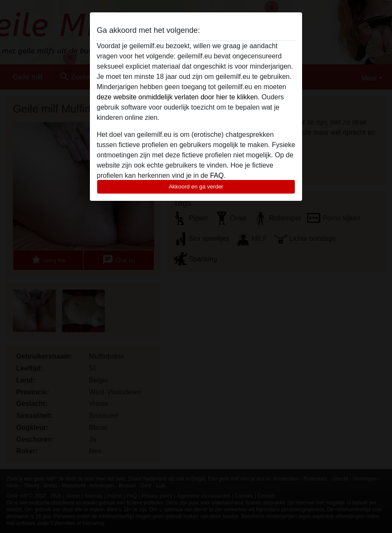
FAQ (217, 175)
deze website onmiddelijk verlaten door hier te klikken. (178, 97)
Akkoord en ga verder (196, 187)
